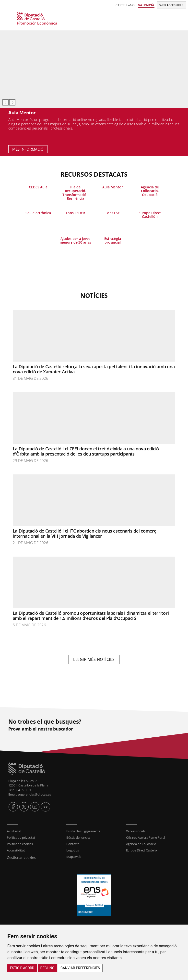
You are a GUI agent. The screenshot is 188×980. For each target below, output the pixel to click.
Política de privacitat (21, 837)
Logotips (72, 850)
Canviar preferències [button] (80, 968)
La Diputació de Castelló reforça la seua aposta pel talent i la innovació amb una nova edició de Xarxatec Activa (94, 369)
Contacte (73, 844)
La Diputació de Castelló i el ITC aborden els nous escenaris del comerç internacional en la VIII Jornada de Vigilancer (84, 534)
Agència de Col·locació (141, 844)
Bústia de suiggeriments (83, 831)
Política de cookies (20, 844)
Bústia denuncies (78, 837)
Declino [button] (47, 968)
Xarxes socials (136, 831)
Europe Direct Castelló (142, 850)
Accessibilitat (16, 850)
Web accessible (171, 5)
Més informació (28, 149)
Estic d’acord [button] (22, 968)
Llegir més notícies (94, 659)
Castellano (125, 5)
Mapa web (74, 857)
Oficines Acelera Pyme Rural (146, 837)
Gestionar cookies (21, 857)
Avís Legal (14, 831)
